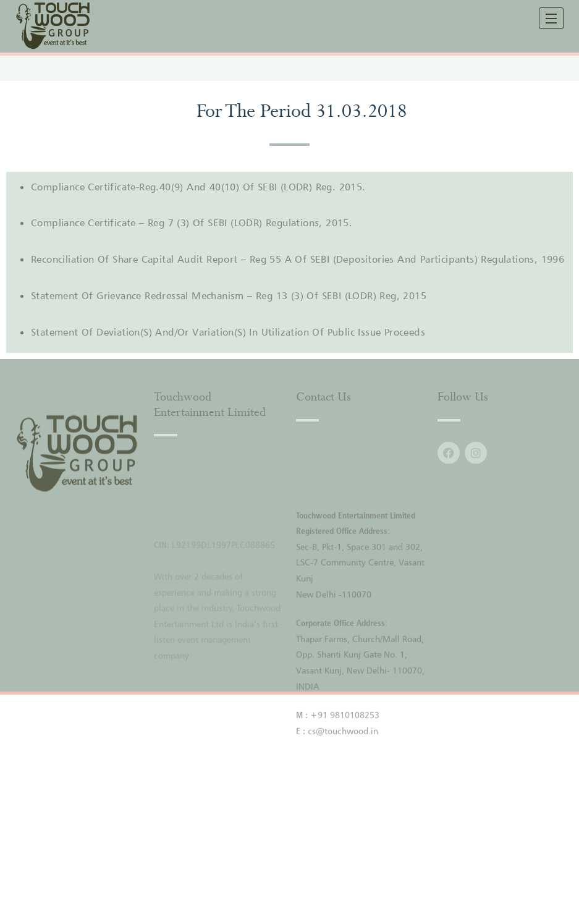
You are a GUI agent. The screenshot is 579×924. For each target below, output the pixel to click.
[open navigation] (551, 18)
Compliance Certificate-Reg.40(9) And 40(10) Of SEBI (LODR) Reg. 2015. (198, 187)
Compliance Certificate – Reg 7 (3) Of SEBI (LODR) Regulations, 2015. (192, 223)
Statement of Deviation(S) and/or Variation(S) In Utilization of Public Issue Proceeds (228, 332)
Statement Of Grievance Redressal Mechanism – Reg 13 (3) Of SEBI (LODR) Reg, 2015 (229, 295)
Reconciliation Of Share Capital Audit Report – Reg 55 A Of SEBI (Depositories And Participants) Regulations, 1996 (298, 259)
